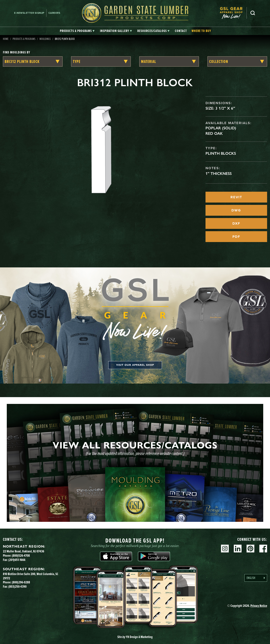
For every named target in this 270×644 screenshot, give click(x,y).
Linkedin (238, 549)
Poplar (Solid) (221, 128)
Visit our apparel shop (135, 365)
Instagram (225, 549)
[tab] (77, 31)
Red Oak (214, 133)
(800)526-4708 (21, 556)
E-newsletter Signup (29, 13)
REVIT (236, 197)
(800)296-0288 (21, 582)
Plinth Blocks (221, 153)
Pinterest (250, 549)
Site (135, 637)
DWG (236, 210)
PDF (236, 237)
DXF (236, 223)
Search (253, 13)
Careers (54, 13)
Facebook (263, 549)
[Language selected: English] (256, 578)
